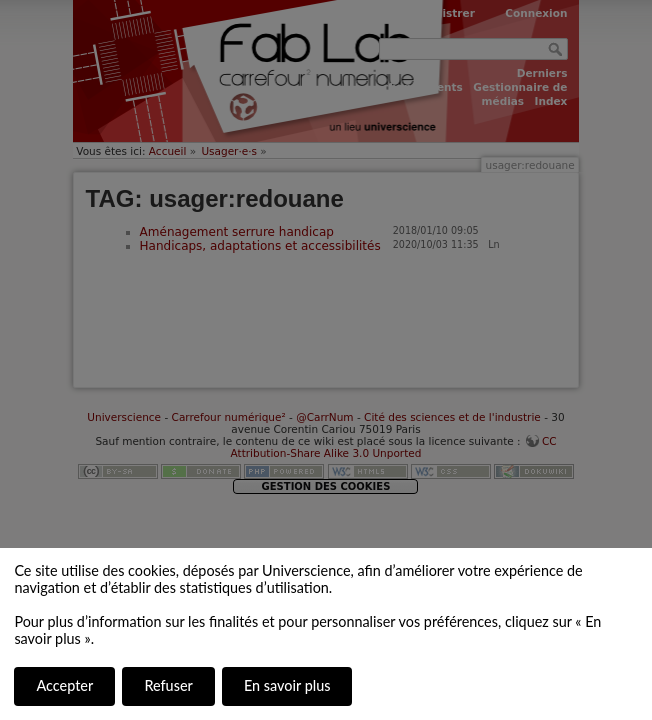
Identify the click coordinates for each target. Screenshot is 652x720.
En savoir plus (287, 685)
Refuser (168, 685)
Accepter (64, 685)
